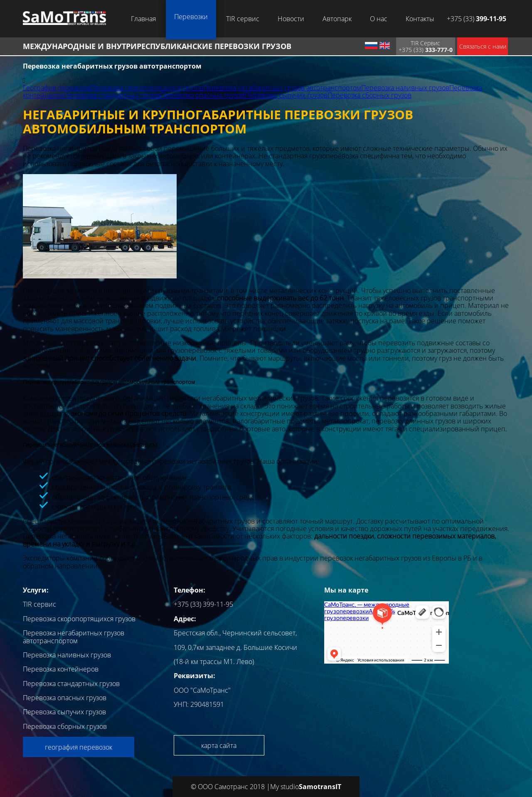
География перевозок (57, 88)
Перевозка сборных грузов (369, 95)
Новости (291, 19)
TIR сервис (243, 19)
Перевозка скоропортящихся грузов (147, 88)
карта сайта (219, 745)
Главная (143, 19)
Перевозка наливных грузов (405, 88)
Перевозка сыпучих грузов (286, 95)
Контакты (420, 19)
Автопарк (337, 19)
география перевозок (79, 747)
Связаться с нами (483, 46)
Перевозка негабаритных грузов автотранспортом (282, 88)
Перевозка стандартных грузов (112, 95)
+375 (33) (477, 19)
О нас (379, 19)
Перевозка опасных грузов (203, 95)
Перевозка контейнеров (61, 669)
